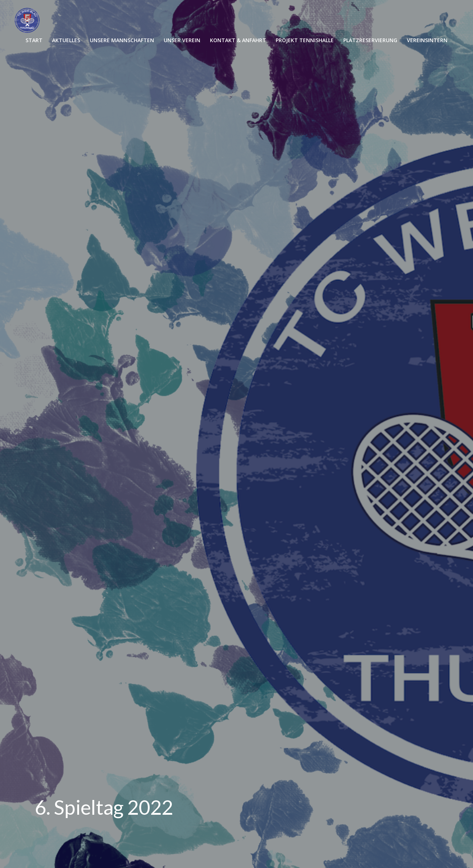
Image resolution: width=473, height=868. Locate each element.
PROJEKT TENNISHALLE (305, 40)
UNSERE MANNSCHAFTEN (122, 40)
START (34, 40)
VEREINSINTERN (427, 40)
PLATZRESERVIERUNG (370, 40)
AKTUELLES (66, 40)
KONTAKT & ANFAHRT (238, 40)
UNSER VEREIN (182, 40)
